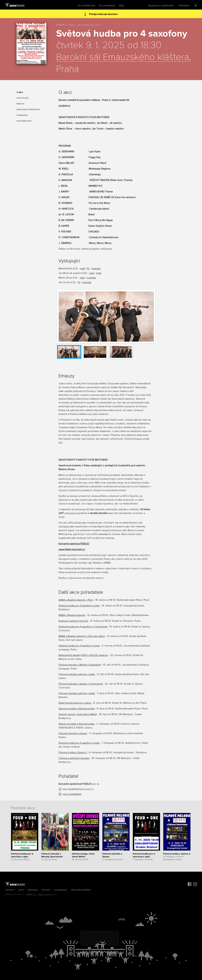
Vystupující (23, 98)
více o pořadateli (72, 794)
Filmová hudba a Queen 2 (73, 752)
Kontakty (10, 890)
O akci (20, 92)
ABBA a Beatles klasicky (72, 615)
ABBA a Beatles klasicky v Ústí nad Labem (82, 636)
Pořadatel (22, 115)
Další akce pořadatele (28, 110)
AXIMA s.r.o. (31, 894)
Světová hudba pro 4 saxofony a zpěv (79, 606)
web (83, 269)
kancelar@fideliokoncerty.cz (78, 789)
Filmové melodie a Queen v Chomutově (81, 684)
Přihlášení (184, 6)
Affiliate (46, 890)
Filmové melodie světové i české (77, 674)
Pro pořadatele (107, 6)
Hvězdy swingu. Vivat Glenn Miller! (78, 714)
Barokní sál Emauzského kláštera (123, 57)
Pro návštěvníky (87, 6)
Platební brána (44, 894)
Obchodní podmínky (81, 890)
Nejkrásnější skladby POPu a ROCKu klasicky (83, 655)
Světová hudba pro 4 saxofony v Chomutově (83, 627)
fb (88, 269)
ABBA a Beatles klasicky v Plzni (76, 600)
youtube (96, 269)
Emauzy (20, 104)
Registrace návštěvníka (161, 6)
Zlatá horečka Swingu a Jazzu (75, 703)
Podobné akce (24, 121)
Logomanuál (61, 890)
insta (99, 273)
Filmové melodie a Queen (73, 733)
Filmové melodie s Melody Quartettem (80, 665)
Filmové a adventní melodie (74, 758)
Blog (122, 6)
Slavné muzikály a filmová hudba (77, 709)
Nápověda (33, 890)
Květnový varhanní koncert (73, 621)
